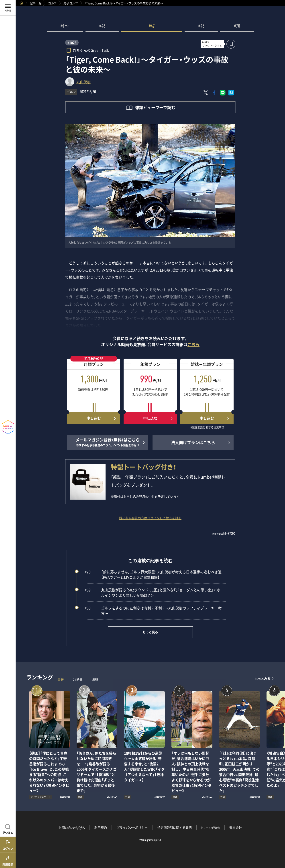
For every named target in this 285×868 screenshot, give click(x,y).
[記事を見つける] (8, 829)
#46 (102, 27)
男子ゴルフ (71, 3)
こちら (193, 344)
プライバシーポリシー (132, 827)
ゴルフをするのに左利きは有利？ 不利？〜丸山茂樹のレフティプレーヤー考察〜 (153, 611)
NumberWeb (211, 827)
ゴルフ (52, 3)
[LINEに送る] (223, 93)
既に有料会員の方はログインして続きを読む (150, 518)
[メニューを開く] (8, 8)
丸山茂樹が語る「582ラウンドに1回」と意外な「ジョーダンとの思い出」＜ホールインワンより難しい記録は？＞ (154, 592)
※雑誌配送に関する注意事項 (207, 428)
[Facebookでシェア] (214, 93)
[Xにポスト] (206, 93)
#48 (201, 27)
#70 (237, 27)
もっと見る (150, 632)
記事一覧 (36, 3)
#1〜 (65, 27)
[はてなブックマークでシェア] (231, 93)
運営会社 (236, 827)
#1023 (72, 43)
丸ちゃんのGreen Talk (91, 50)
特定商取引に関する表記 (175, 827)
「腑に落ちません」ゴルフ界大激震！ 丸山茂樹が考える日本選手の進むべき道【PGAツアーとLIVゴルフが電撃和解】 (153, 574)
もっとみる (263, 679)
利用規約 (101, 827)
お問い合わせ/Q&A (72, 827)
